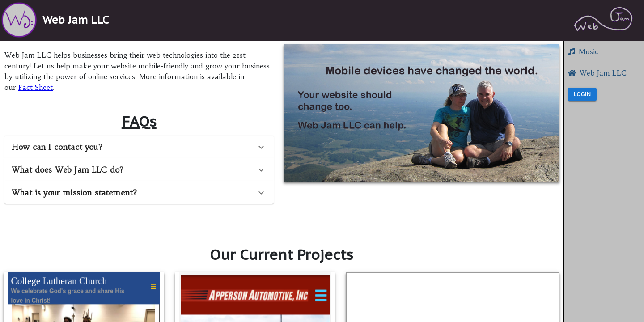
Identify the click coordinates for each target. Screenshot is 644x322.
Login (582, 95)
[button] (604, 161)
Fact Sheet (36, 87)
